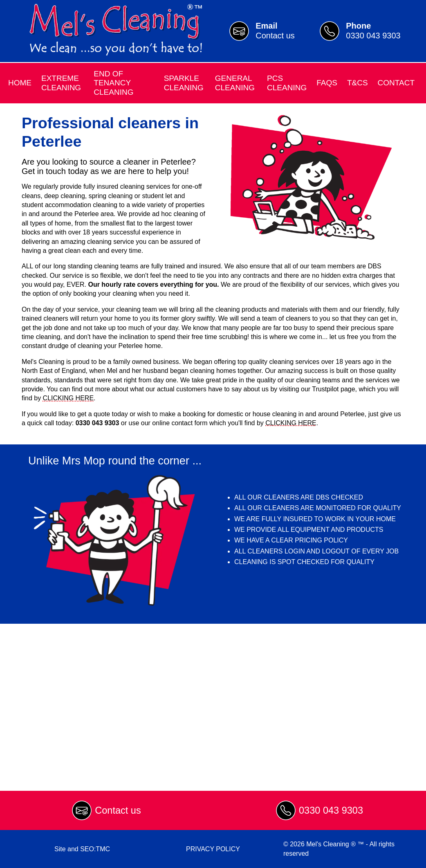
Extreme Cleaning (61, 83)
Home (20, 83)
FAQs (327, 83)
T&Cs (358, 83)
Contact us (118, 810)
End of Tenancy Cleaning (113, 83)
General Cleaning (235, 83)
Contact (396, 83)
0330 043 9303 (331, 810)
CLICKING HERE (68, 398)
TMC (103, 849)
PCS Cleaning (287, 83)
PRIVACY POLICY (213, 849)
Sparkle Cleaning (184, 83)
